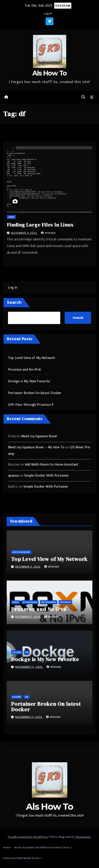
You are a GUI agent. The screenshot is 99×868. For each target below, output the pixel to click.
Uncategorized (21, 552)
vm (27, 652)
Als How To (50, 73)
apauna (48, 233)
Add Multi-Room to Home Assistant (52, 465)
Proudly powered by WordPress (28, 837)
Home (7, 847)
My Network (30, 602)
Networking (49, 602)
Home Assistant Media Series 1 (22, 858)
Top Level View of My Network (32, 358)
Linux (11, 217)
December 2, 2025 (28, 567)
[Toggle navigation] (92, 97)
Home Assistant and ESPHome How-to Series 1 (43, 847)
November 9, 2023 (24, 233)
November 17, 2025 (29, 667)
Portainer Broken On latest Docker (35, 393)
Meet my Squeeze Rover (39, 436)
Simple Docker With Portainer (47, 476)
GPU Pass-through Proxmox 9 (31, 405)
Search (14, 302)
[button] (83, 97)
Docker (17, 652)
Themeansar (83, 837)
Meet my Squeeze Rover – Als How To (36, 447)
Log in (13, 288)
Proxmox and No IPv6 (24, 370)
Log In (48, 13)
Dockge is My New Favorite (29, 381)
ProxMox (65, 602)
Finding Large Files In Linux (40, 225)
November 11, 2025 (29, 717)
